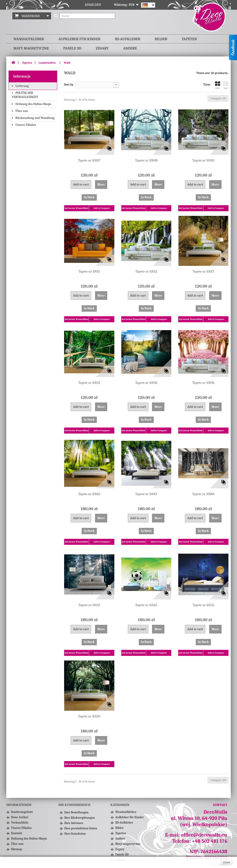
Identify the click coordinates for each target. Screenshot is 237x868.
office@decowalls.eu (204, 835)
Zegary (102, 48)
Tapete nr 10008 (146, 160)
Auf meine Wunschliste (77, 208)
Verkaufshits (20, 823)
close (226, 862)
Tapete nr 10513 (89, 605)
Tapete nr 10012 (146, 271)
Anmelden (93, 5)
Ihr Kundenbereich (74, 805)
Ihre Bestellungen (76, 814)
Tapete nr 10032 (146, 383)
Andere (130, 48)
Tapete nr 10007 (89, 160)
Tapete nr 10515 (203, 605)
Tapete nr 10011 (89, 271)
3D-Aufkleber (128, 39)
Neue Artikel (20, 817)
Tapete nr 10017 (203, 271)
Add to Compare (102, 208)
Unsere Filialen (25, 125)
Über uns (21, 111)
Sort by (69, 85)
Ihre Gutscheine (75, 835)
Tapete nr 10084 (203, 494)
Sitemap (17, 849)
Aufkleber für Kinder (79, 39)
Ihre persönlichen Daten (81, 830)
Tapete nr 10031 (89, 383)
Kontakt (17, 833)
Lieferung (22, 86)
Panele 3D (72, 48)
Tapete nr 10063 (89, 494)
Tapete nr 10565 (146, 605)
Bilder (161, 39)
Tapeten (189, 39)
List (226, 85)
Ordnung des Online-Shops (33, 104)
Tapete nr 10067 (146, 494)
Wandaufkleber (29, 39)
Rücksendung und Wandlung (35, 118)
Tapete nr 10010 (203, 160)
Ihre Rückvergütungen (80, 820)
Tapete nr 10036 (203, 383)
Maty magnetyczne (31, 48)
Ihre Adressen (74, 825)
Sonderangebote (22, 812)
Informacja (22, 76)
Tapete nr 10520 (89, 716)
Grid (218, 85)
